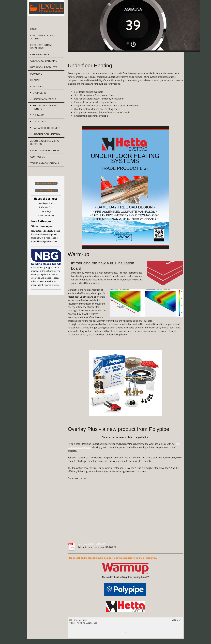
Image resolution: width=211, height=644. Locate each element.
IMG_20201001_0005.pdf (91, 544)
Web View (177, 620)
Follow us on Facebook (45, 183)
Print (74, 620)
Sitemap (83, 620)
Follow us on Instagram (45, 191)
